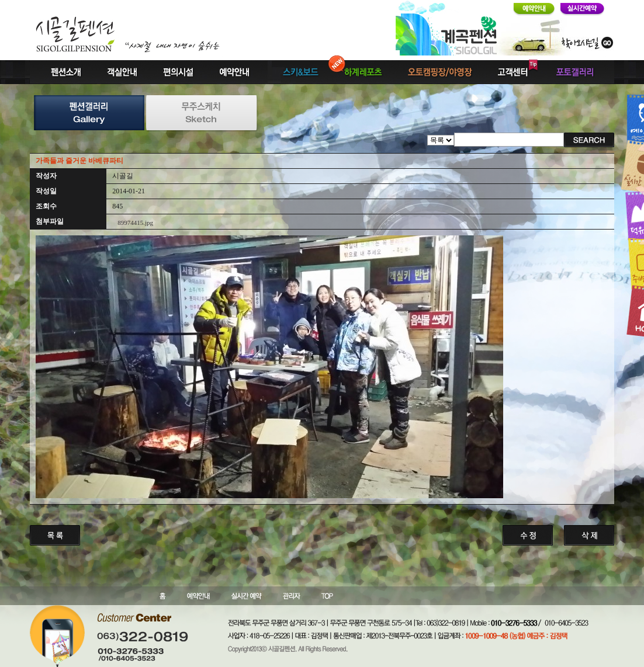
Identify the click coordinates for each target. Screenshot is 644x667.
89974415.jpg (135, 223)
